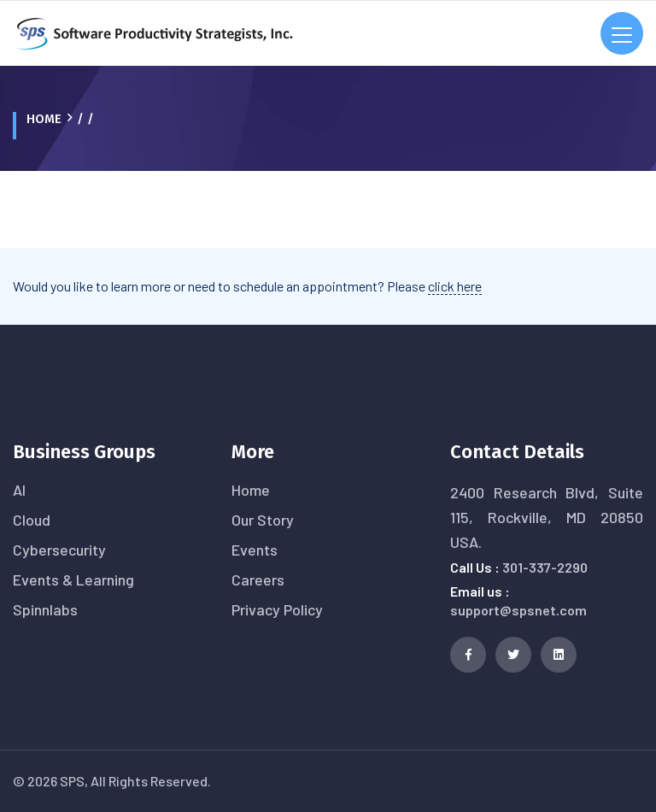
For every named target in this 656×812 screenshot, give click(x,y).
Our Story (263, 520)
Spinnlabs (45, 609)
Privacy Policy (277, 609)
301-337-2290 (545, 567)
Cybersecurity (59, 550)
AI (19, 490)
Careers (258, 580)
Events (255, 550)
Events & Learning (73, 580)
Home (44, 119)
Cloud (32, 520)
